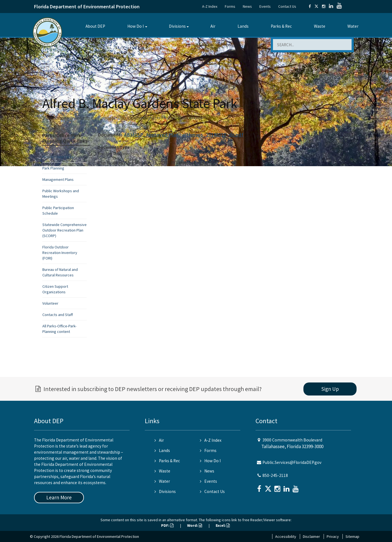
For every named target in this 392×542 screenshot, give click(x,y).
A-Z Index (210, 6)
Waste (320, 26)
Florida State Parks (58, 157)
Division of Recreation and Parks (93, 118)
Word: (195, 525)
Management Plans (58, 179)
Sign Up (330, 389)
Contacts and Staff (58, 315)
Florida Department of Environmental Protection (87, 7)
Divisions (177, 26)
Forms (230, 6)
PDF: (167, 525)
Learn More (59, 497)
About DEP (95, 26)
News (247, 6)
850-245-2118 (275, 475)
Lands (243, 26)
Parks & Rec (281, 26)
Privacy (333, 536)
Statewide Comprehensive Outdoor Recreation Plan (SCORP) (65, 230)
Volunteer (50, 303)
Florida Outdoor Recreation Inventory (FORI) (60, 253)
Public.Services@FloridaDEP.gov (292, 462)
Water (353, 26)
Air (213, 26)
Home (48, 118)
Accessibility (286, 536)
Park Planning (53, 168)
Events (265, 6)
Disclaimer (311, 536)
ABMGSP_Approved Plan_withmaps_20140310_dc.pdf (184, 135)
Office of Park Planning (133, 118)
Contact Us (287, 6)
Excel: (223, 525)
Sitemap (352, 536)
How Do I (136, 26)
